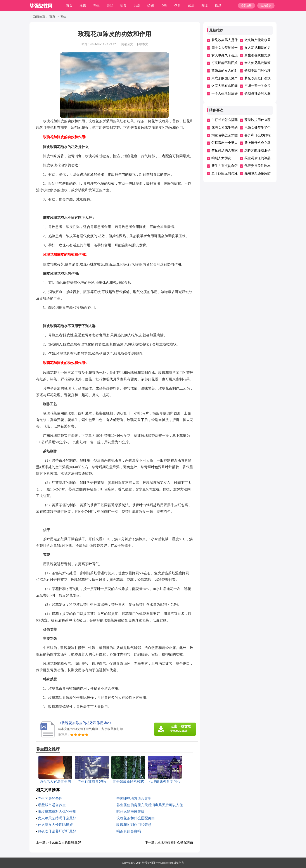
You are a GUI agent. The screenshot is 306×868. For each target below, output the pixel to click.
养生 (96, 5)
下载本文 (142, 44)
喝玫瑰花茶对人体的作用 (57, 812)
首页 (69, 5)
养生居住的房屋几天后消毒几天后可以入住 (150, 805)
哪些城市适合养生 (52, 805)
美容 (110, 5)
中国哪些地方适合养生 (134, 798)
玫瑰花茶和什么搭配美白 (136, 818)
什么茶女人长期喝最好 (55, 825)
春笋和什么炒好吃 (258, 135)
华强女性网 (148, 863)
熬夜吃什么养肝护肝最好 (57, 831)
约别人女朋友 (221, 158)
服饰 (83, 5)
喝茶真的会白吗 (129, 831)
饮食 (123, 5)
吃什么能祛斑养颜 (130, 812)
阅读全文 (127, 44)
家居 (191, 5)
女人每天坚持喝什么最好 (57, 818)
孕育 (178, 5)
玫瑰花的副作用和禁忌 (134, 825)
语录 (218, 5)
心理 (164, 5)
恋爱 (137, 5)
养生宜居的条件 (50, 798)
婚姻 (150, 5)
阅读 (205, 5)
